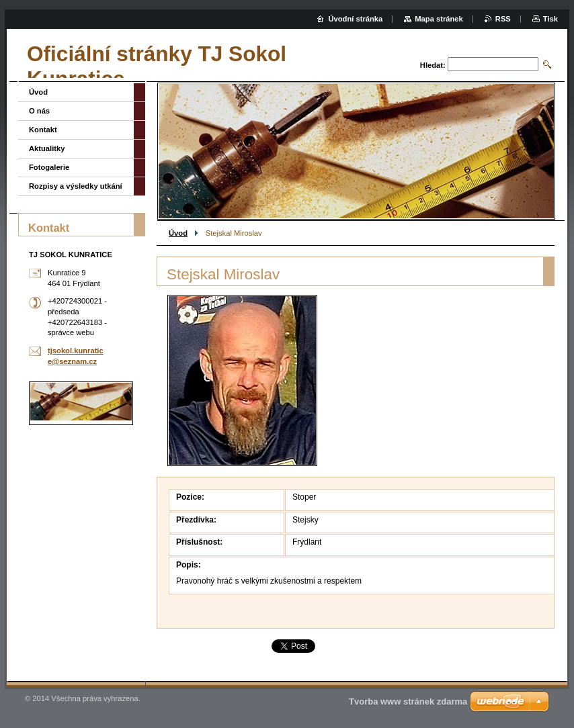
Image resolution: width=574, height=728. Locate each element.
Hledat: (433, 65)
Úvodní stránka (355, 19)
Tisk (550, 19)
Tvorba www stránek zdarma (408, 701)
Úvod (178, 233)
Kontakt (43, 130)
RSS (503, 19)
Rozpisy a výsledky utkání (76, 186)
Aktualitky (47, 148)
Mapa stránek (439, 19)
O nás (39, 111)
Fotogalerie (49, 167)
